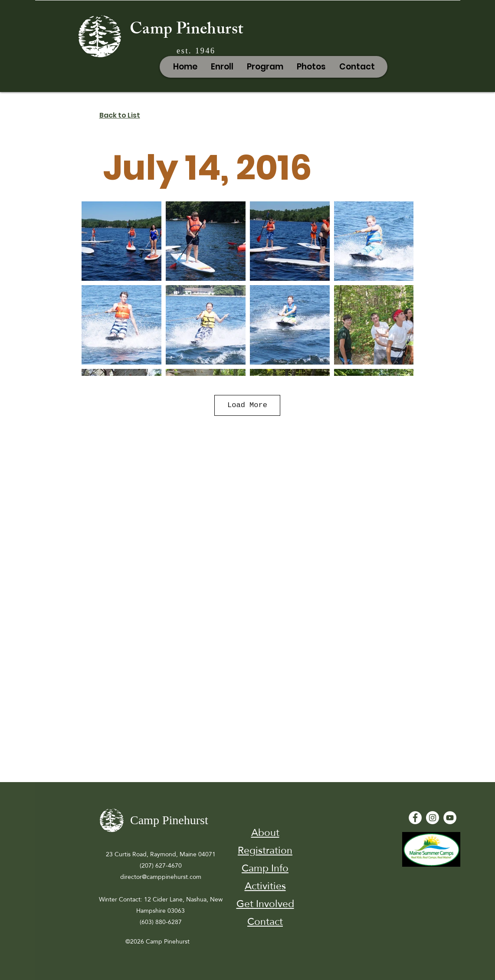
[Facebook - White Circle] (415, 818)
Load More (247, 405)
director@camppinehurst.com (161, 877)
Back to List (120, 115)
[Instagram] (433, 818)
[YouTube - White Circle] (450, 818)
